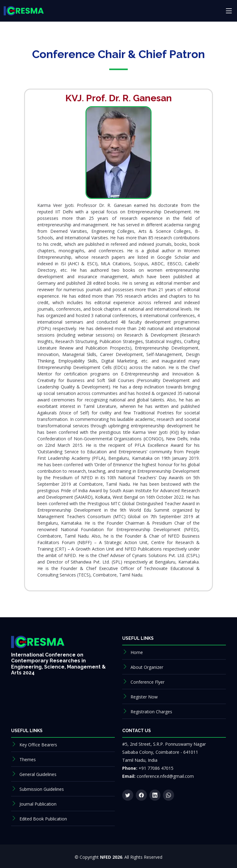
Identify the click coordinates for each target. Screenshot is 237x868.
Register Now (144, 697)
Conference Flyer (148, 682)
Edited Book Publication (43, 819)
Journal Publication (38, 804)
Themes (28, 759)
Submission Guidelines (42, 789)
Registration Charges (151, 712)
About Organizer (147, 667)
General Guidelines (38, 774)
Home (137, 652)
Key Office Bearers (38, 745)
